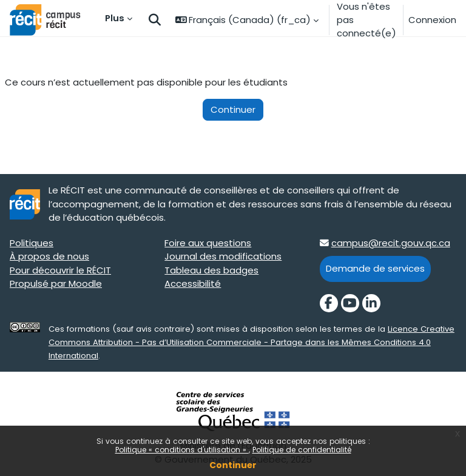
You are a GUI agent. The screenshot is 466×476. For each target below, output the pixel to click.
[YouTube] (350, 303)
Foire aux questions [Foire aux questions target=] (208, 243)
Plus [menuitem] (115, 18)
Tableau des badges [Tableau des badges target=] (211, 270)
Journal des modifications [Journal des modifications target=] (223, 256)
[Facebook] (329, 303)
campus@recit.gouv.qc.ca (391, 243)
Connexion (432, 20)
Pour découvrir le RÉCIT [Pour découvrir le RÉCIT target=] (60, 270)
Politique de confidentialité (302, 450)
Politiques (32, 243)
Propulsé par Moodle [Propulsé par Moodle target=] (56, 283)
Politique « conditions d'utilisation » (182, 450)
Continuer (233, 465)
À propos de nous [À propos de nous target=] (49, 256)
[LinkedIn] (371, 303)
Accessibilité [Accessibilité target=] (193, 283)
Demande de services (375, 268)
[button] (155, 20)
